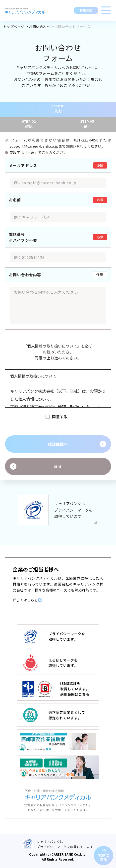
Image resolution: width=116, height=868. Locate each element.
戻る (58, 466)
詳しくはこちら (27, 600)
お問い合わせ (40, 27)
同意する (60, 417)
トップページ (14, 27)
